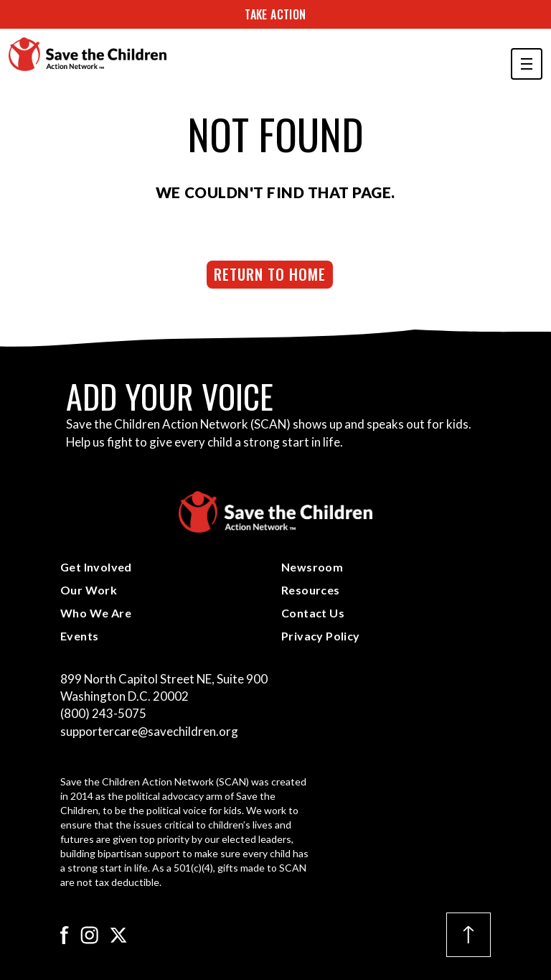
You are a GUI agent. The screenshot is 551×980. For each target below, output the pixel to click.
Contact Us (313, 613)
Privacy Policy (321, 636)
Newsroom (312, 567)
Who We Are (96, 613)
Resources (311, 590)
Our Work (89, 590)
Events (79, 636)
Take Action (275, 14)
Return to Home (270, 274)
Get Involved (96, 567)
